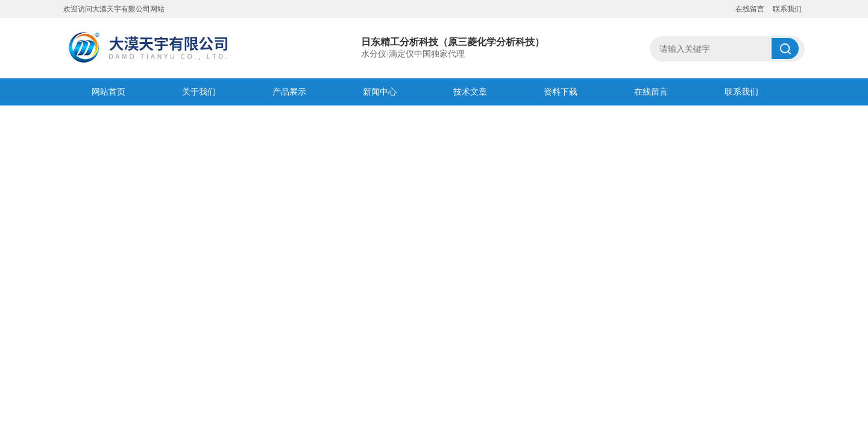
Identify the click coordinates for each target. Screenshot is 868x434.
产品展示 (289, 92)
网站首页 (108, 92)
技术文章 (470, 92)
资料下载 (561, 92)
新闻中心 (380, 92)
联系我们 (787, 9)
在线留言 (750, 9)
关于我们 (199, 92)
